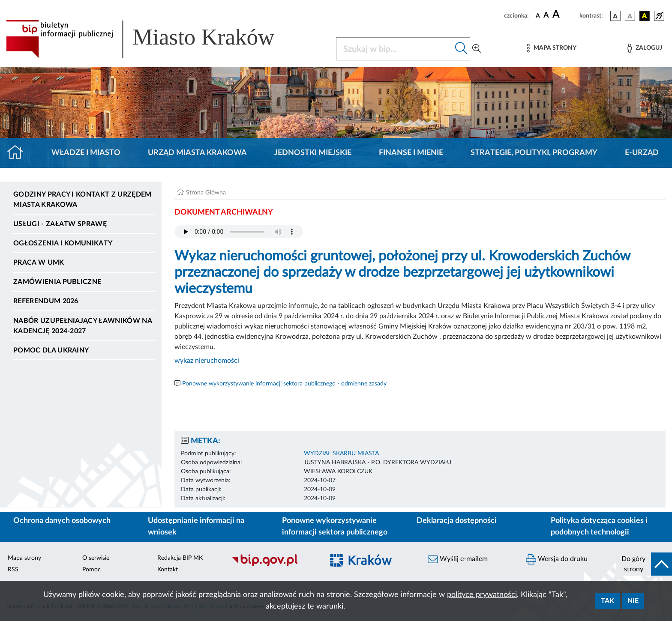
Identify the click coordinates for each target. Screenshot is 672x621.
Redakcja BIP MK (180, 558)
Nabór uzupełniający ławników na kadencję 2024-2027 (82, 326)
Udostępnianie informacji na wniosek (196, 527)
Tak (607, 601)
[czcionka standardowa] (538, 15)
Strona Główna (206, 193)
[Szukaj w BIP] (394, 49)
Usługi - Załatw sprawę (60, 224)
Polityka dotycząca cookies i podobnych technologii (599, 527)
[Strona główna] (19, 153)
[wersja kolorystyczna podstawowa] (615, 16)
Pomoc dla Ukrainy (51, 350)
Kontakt (168, 570)
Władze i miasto (86, 153)
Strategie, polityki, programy (534, 153)
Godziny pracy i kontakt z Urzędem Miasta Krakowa (82, 200)
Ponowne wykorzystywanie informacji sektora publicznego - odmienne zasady (284, 384)
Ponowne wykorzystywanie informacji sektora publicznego (335, 527)
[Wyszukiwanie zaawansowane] (477, 49)
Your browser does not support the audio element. (239, 232)
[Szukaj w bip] (461, 49)
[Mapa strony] (552, 48)
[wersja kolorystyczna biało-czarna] (630, 16)
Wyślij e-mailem (458, 559)
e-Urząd (642, 153)
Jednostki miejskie (313, 153)
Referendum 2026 (46, 301)
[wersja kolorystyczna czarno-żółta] (645, 16)
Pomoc (91, 570)
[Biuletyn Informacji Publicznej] (273, 565)
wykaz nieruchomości (208, 361)
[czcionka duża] (565, 15)
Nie (633, 601)
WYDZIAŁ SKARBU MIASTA (341, 454)
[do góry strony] (644, 564)
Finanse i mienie (411, 153)
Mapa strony (24, 558)
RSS (13, 570)
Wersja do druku (557, 559)
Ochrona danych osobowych (62, 521)
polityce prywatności (482, 595)
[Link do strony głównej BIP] (153, 39)
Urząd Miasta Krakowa (197, 153)
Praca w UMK (39, 263)
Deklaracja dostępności (457, 521)
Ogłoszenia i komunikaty (63, 243)
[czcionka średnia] (546, 16)
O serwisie (96, 558)
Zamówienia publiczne (57, 282)
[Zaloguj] (645, 48)
